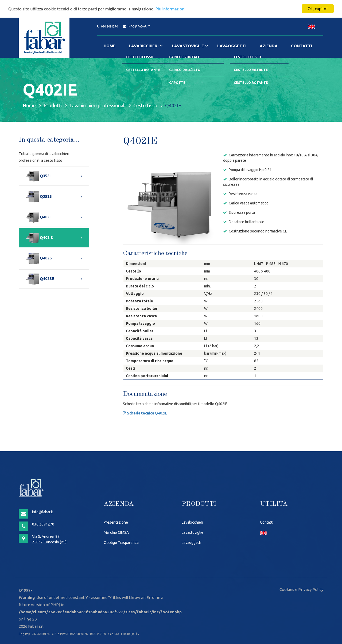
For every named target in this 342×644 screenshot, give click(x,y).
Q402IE (145, 413)
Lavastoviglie (188, 46)
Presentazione (116, 522)
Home (110, 46)
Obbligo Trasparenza (121, 543)
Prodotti (53, 105)
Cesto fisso (145, 105)
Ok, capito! (318, 9)
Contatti (302, 46)
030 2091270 (109, 26)
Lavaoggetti (232, 46)
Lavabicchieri (144, 46)
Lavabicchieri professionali (98, 105)
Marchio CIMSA (116, 532)
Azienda (269, 46)
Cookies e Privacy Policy (301, 589)
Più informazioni (170, 9)
